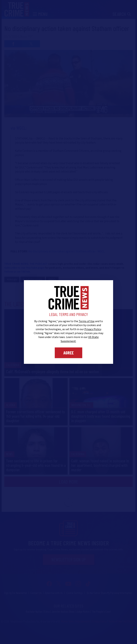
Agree (68, 353)
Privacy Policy (93, 329)
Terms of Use (87, 321)
